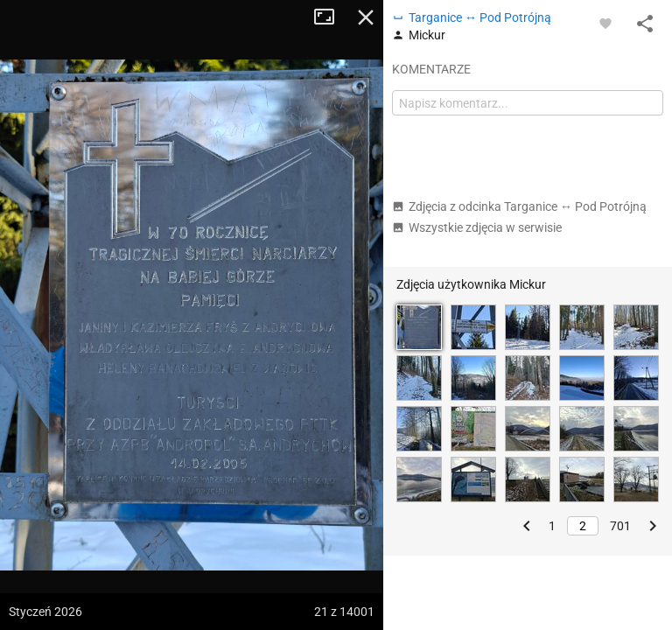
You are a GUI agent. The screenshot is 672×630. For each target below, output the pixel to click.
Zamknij (366, 17)
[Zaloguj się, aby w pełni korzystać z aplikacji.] (605, 23)
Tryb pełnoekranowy (331, 17)
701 (620, 526)
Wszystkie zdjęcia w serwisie (477, 227)
